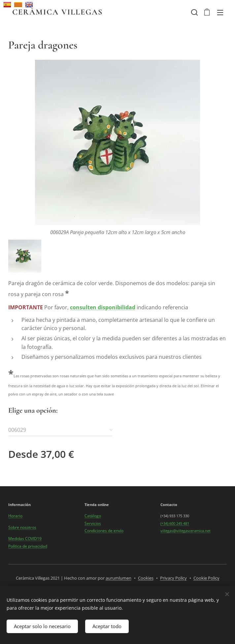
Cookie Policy (206, 578)
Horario (15, 516)
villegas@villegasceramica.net (185, 531)
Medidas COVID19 (25, 539)
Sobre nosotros (22, 527)
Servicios (93, 523)
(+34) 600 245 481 (175, 523)
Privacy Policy (173, 578)
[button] (194, 12)
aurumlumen (118, 578)
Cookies (146, 578)
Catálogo (93, 516)
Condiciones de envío (104, 531)
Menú (220, 13)
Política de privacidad (28, 546)
